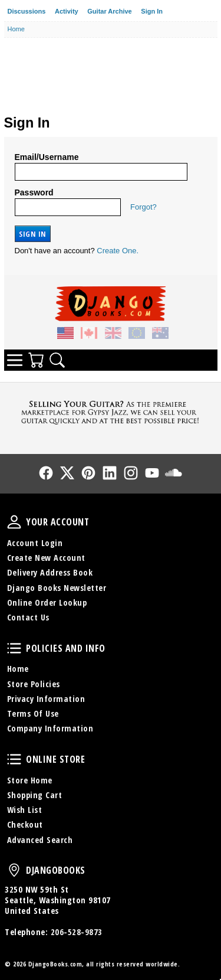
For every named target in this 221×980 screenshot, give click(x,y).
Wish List (25, 810)
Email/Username (47, 157)
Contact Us (28, 617)
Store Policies (34, 684)
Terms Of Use (33, 713)
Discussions (27, 11)
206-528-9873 (77, 932)
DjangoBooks (14, 870)
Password (34, 192)
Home (18, 669)
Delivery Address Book (50, 572)
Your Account (14, 522)
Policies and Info (14, 648)
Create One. (118, 251)
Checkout (25, 824)
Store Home (30, 780)
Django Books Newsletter (57, 588)
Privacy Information (46, 699)
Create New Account (46, 558)
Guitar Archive (109, 11)
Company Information (50, 728)
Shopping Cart (35, 795)
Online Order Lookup (47, 602)
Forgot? (144, 207)
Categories (15, 360)
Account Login (35, 543)
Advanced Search (40, 840)
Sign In (152, 11)
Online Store (14, 759)
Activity (67, 11)
